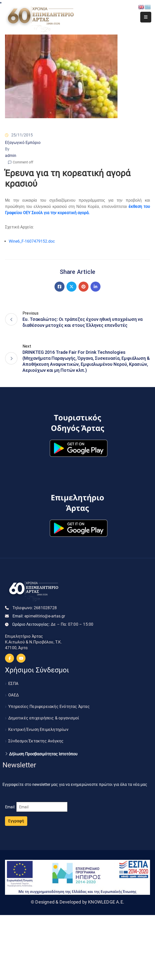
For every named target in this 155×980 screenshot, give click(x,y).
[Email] (42, 807)
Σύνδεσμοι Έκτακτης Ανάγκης (36, 741)
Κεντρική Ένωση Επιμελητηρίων (38, 730)
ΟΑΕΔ (13, 695)
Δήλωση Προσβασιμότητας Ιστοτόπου (43, 754)
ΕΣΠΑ (13, 684)
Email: (39, 616)
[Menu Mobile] (146, 17)
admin (11, 156)
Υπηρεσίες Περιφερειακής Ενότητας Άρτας (49, 707)
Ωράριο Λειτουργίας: (53, 624)
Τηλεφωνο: (35, 608)
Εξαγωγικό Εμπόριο (23, 143)
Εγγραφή (16, 821)
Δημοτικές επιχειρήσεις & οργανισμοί (44, 718)
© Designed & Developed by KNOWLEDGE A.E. (77, 902)
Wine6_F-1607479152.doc (32, 241)
